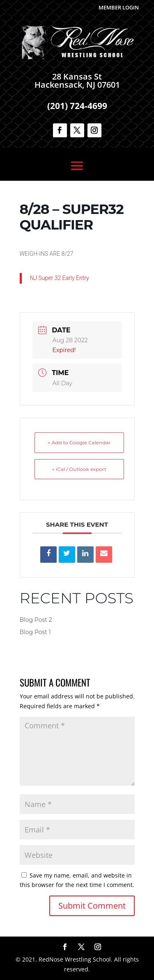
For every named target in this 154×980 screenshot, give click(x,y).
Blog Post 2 (36, 620)
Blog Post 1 (35, 632)
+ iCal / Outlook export (79, 469)
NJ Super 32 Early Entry (60, 278)
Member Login (119, 7)
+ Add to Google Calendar (79, 442)
